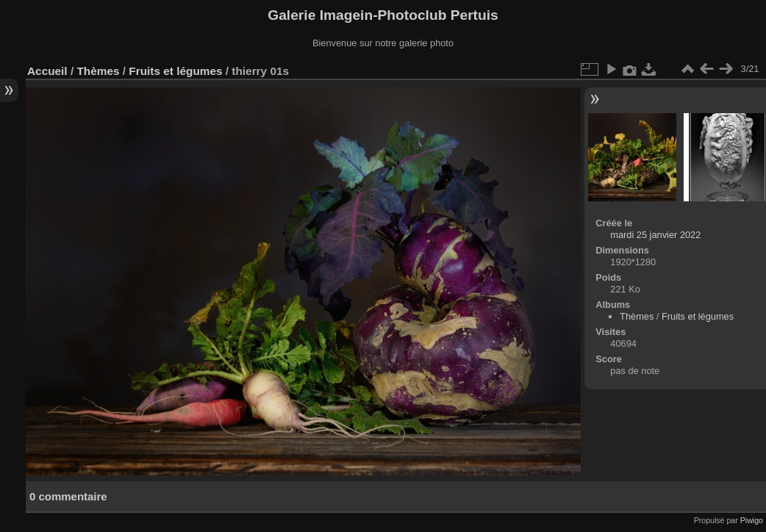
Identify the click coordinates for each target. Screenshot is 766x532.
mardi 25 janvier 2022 (655, 235)
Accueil (47, 71)
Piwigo (752, 520)
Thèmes (98, 71)
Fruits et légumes (175, 71)
